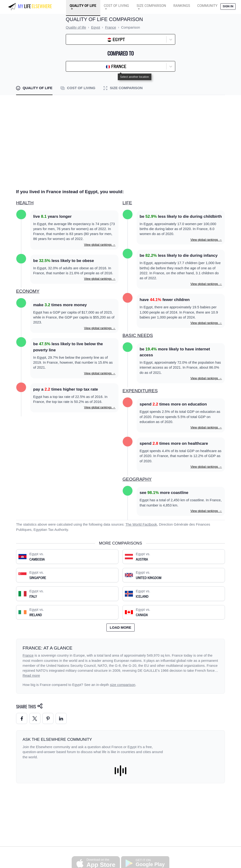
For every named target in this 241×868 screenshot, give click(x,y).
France (28, 655)
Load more (120, 628)
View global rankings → (100, 245)
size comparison (123, 685)
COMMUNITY (207, 6)
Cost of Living (116, 6)
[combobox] (80, 39)
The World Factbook (141, 524)
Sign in (228, 6)
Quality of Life (83, 6)
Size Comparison (151, 6)
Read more (31, 676)
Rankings (182, 6)
